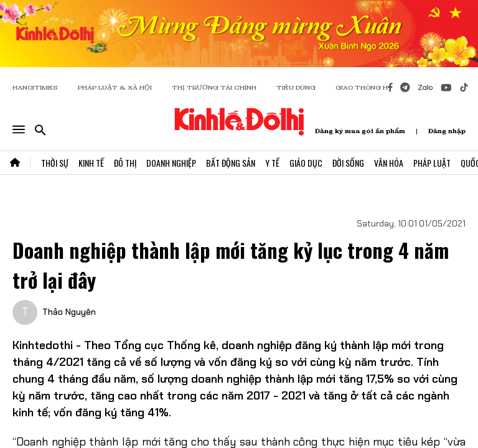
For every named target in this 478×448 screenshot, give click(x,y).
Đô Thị (125, 163)
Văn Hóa (389, 163)
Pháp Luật (432, 163)
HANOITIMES (35, 87)
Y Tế (272, 163)
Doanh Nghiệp (171, 163)
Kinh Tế (91, 163)
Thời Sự (55, 163)
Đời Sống (348, 163)
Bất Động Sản (231, 163)
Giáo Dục (306, 163)
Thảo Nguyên (69, 312)
